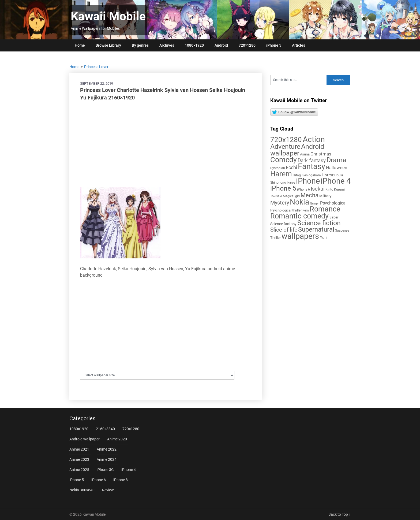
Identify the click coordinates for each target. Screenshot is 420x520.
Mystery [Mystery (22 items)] (280, 203)
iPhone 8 (121, 480)
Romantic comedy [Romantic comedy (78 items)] (299, 216)
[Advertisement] (166, 144)
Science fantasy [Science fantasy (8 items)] (283, 224)
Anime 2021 (79, 449)
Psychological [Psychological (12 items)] (333, 203)
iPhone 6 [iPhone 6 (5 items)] (303, 190)
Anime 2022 (107, 449)
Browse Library (108, 45)
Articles (299, 45)
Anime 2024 (107, 459)
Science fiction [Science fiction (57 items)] (319, 223)
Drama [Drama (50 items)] (336, 160)
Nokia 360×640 (82, 490)
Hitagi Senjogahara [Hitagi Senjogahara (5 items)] (307, 175)
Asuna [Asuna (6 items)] (305, 154)
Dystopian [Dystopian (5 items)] (278, 168)
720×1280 (247, 45)
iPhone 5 (274, 45)
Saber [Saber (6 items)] (334, 217)
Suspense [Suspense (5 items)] (342, 231)
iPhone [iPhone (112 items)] (308, 181)
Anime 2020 (117, 439)
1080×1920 (194, 45)
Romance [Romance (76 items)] (325, 209)
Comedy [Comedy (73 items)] (284, 160)
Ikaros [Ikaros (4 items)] (291, 183)
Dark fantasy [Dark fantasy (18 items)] (312, 161)
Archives (167, 45)
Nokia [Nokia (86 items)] (299, 202)
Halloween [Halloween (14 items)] (337, 168)
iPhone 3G (105, 470)
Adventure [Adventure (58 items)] (285, 146)
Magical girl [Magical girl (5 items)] (291, 196)
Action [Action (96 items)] (314, 140)
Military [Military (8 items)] (325, 196)
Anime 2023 (79, 459)
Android (221, 45)
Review (108, 490)
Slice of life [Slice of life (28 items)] (284, 230)
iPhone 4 (129, 470)
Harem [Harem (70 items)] (281, 174)
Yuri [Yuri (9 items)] (323, 237)
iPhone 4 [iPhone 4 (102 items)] (336, 181)
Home (80, 45)
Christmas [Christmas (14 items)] (321, 154)
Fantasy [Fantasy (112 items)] (312, 166)
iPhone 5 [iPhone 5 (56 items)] (283, 188)
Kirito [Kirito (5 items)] (329, 190)
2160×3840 (105, 429)
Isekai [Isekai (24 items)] (318, 189)
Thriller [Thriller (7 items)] (275, 238)
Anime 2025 (79, 470)
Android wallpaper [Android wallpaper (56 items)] (297, 150)
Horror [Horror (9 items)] (328, 175)
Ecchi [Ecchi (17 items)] (291, 167)
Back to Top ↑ (340, 514)
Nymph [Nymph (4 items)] (315, 204)
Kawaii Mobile (108, 16)
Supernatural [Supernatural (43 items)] (316, 229)
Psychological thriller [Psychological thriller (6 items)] (286, 210)
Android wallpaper (85, 439)
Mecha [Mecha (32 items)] (310, 195)
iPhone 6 (99, 480)
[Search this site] (298, 80)
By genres (140, 45)
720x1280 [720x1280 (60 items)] (286, 140)
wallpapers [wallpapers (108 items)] (300, 236)
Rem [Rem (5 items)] (306, 210)
